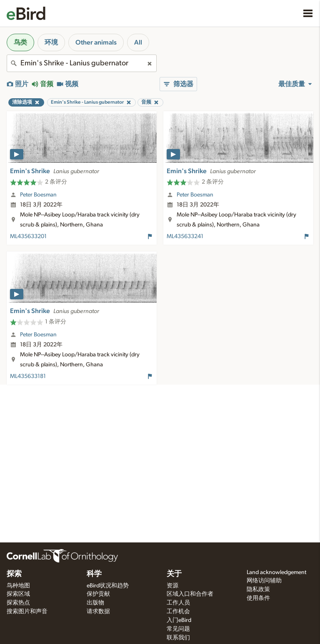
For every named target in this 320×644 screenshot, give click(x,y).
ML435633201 (28, 236)
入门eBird (179, 620)
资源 (172, 586)
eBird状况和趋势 (108, 586)
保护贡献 (98, 594)
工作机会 (178, 612)
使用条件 (258, 598)
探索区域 (18, 594)
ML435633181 (28, 376)
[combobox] (82, 63)
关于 (174, 574)
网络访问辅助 (264, 581)
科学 (94, 574)
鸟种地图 (18, 586)
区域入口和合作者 (190, 594)
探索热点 (18, 603)
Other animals (96, 42)
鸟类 (20, 42)
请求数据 (98, 612)
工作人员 (178, 603)
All (138, 42)
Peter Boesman (38, 195)
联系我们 (178, 638)
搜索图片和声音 (27, 612)
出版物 (95, 603)
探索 (14, 574)
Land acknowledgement (276, 572)
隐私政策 (258, 589)
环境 (51, 42)
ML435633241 (185, 236)
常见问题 (178, 629)
